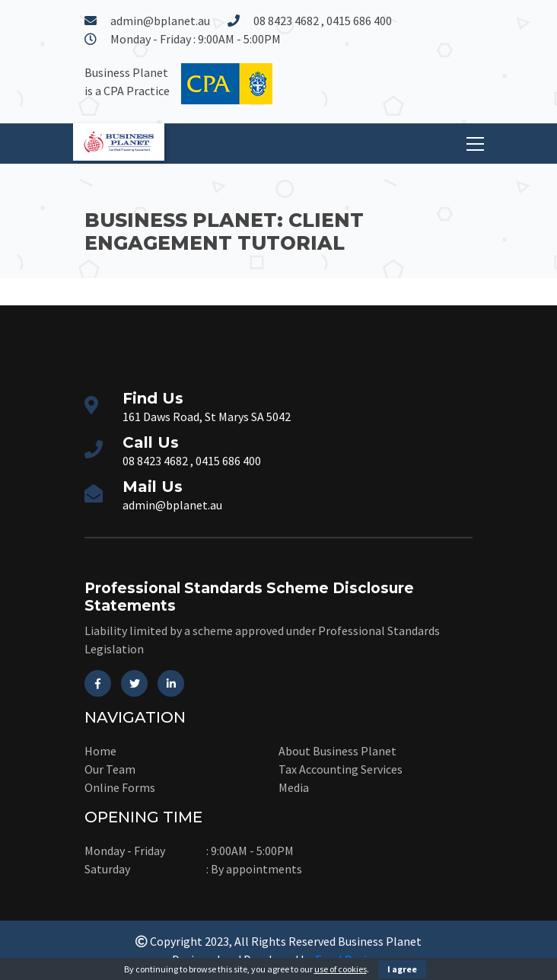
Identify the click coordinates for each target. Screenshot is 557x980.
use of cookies (341, 969)
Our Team (110, 769)
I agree (402, 969)
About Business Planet (337, 751)
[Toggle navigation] (475, 144)
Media (294, 787)
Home (100, 751)
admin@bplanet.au (160, 21)
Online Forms (120, 787)
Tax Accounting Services (341, 769)
